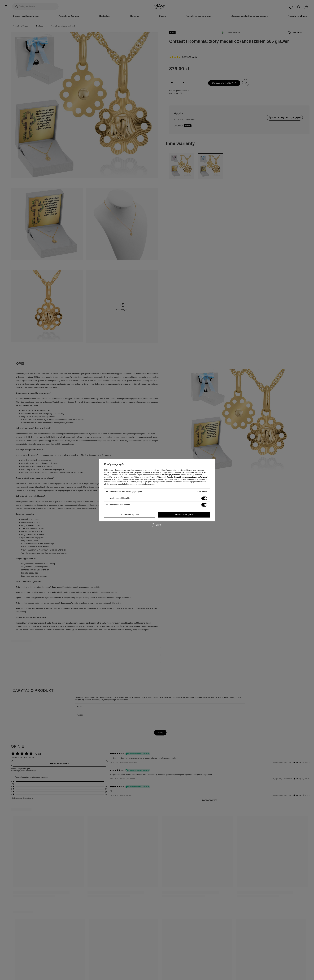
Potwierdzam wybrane (130, 515)
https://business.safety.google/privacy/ (191, 477)
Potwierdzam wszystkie (184, 515)
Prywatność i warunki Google (161, 477)
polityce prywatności (171, 475)
